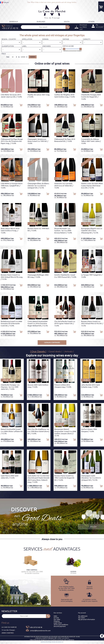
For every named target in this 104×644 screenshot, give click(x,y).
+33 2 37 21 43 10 (36, 627)
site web (53, 642)
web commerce (58, 642)
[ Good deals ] (55, 352)
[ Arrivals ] (69, 352)
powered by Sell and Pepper (46, 642)
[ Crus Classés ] (38, 352)
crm (62, 642)
